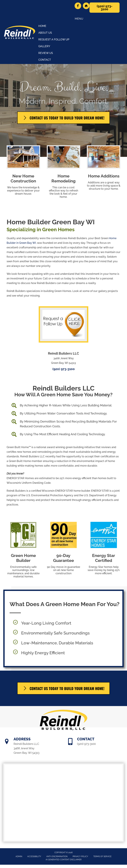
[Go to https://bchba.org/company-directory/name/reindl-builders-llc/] (86, 6)
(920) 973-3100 (64, 369)
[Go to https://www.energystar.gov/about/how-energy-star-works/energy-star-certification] (104, 549)
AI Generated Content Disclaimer (64, 860)
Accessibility (34, 856)
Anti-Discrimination (57, 856)
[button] (105, 8)
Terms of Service (102, 856)
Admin (19, 856)
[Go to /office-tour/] (63, 259)
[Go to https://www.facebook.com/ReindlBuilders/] (78, 6)
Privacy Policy (80, 856)
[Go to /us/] (63, 392)
